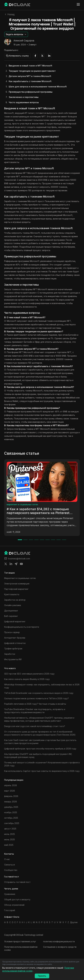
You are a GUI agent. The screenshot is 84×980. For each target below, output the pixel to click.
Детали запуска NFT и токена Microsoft (30, 76)
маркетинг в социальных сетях (22, 504)
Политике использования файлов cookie (21, 948)
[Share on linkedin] (11, 564)
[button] (16, 34)
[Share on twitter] (6, 564)
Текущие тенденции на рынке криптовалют (32, 71)
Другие (74, 922)
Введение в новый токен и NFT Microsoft (30, 66)
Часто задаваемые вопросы (24, 102)
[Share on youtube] (21, 564)
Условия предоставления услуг (20, 941)
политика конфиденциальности (59, 941)
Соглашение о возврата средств (60, 947)
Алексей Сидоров (24, 41)
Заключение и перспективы (24, 97)
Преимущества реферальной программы (31, 92)
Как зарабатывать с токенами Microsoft (30, 81)
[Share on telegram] (16, 564)
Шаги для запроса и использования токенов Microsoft (38, 87)
